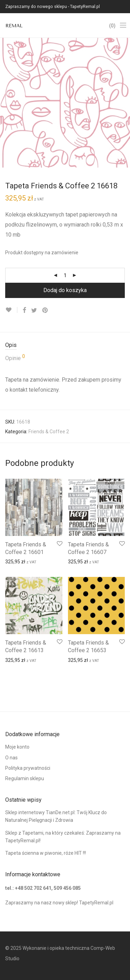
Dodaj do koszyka (65, 290)
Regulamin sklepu (25, 778)
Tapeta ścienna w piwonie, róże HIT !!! (46, 853)
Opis (11, 345)
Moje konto (17, 747)
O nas (11, 758)
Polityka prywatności (28, 768)
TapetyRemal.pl (96, 903)
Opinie (15, 358)
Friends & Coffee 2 (49, 432)
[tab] (65, 345)
